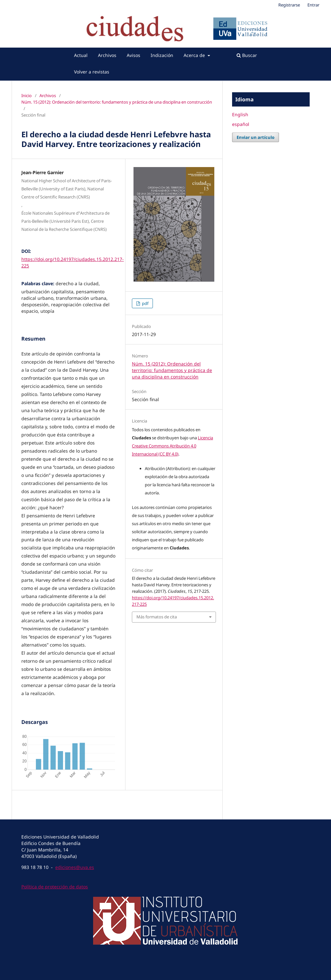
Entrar (313, 5)
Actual (81, 55)
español (241, 124)
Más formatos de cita (157, 617)
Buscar (247, 55)
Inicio (27, 96)
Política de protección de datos (55, 887)
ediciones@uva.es (75, 867)
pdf (145, 303)
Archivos (107, 55)
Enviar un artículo (256, 137)
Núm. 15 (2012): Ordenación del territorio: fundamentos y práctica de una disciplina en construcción (117, 102)
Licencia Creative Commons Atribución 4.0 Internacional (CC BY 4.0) (172, 446)
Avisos (133, 55)
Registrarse (289, 5)
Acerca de (195, 55)
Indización (162, 55)
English (240, 114)
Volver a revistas (92, 72)
